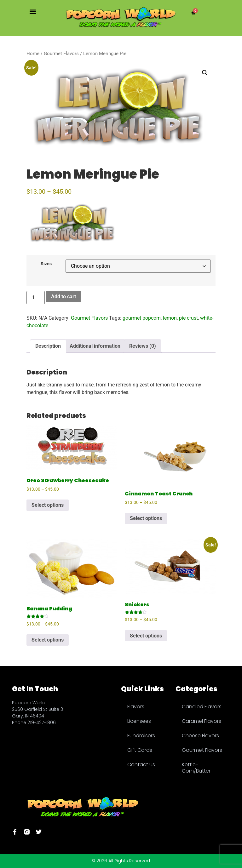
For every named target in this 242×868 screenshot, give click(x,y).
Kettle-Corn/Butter (196, 768)
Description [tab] (48, 346)
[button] (33, 11)
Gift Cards (140, 750)
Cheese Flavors (200, 736)
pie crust (188, 318)
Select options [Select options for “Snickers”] (146, 636)
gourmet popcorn (142, 318)
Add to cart (63, 297)
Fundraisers (141, 736)
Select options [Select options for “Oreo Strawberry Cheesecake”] (48, 505)
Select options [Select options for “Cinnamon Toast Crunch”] (146, 518)
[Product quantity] (36, 298)
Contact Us (141, 765)
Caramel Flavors (202, 721)
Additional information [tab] (95, 346)
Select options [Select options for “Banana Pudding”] (48, 640)
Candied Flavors (202, 707)
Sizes (46, 264)
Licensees (139, 721)
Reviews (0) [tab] (143, 346)
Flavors (136, 707)
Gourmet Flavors (61, 54)
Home (33, 54)
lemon (170, 318)
